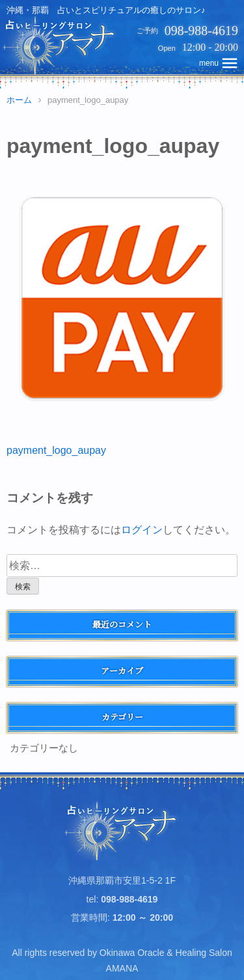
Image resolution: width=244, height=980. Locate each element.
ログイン (142, 530)
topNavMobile (219, 63)
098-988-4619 (201, 31)
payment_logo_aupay (56, 450)
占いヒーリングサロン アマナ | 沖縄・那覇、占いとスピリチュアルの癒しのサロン (60, 46)
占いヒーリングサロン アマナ (122, 831)
